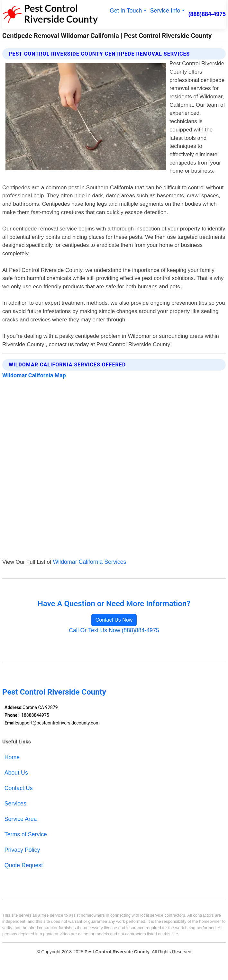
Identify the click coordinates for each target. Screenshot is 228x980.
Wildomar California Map (34, 375)
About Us (16, 773)
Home (12, 757)
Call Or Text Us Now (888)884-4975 (114, 630)
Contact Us (19, 788)
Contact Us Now (114, 620)
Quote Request (24, 865)
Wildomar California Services (90, 562)
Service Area (21, 819)
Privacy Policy (22, 850)
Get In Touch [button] (125, 11)
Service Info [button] (165, 11)
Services (15, 804)
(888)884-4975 (207, 14)
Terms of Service (26, 834)
